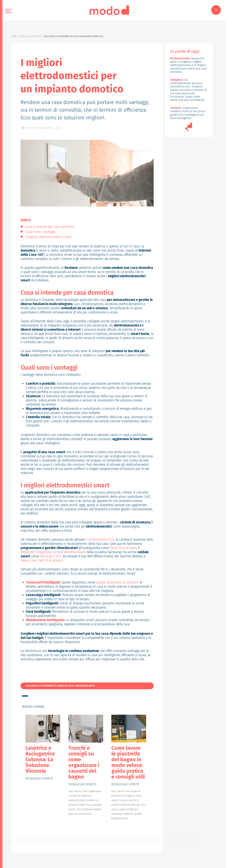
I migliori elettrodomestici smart (48, 237)
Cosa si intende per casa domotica (50, 227)
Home (14, 36)
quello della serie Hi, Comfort (117, 582)
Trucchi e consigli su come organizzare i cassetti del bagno (84, 762)
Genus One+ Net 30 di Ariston (42, 560)
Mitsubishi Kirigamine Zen (39, 552)
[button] (87, 686)
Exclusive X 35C (50, 556)
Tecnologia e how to (30, 36)
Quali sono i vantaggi (40, 232)
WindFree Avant (75, 552)
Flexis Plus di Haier (123, 548)
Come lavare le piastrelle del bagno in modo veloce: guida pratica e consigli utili (128, 762)
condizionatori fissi (101, 539)
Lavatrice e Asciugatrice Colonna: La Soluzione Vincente (40, 759)
